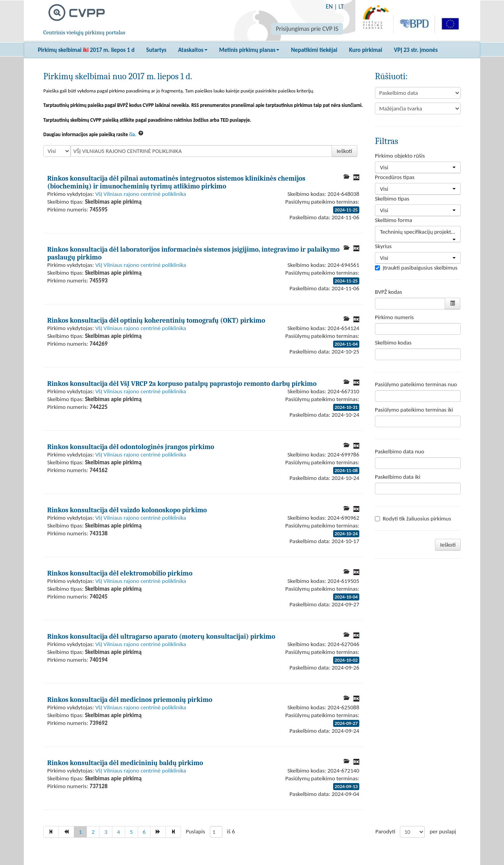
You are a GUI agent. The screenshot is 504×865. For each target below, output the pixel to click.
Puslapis (195, 831)
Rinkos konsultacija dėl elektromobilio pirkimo (120, 573)
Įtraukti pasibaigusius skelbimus (416, 268)
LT (341, 6)
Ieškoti (344, 151)
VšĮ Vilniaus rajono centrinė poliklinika (141, 194)
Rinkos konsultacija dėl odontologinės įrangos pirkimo (131, 447)
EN (329, 6)
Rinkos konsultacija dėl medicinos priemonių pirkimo (130, 700)
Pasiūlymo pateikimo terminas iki (414, 410)
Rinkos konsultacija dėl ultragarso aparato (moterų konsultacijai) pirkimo (161, 636)
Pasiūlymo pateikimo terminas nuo (416, 384)
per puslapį (443, 831)
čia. (133, 134)
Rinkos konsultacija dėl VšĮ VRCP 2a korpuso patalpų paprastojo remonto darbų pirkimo (182, 384)
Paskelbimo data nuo (399, 451)
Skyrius (383, 246)
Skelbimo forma (393, 220)
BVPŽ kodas (389, 292)
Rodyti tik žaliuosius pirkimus (413, 519)
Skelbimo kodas (393, 343)
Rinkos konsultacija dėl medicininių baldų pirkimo (125, 763)
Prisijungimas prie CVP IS (307, 29)
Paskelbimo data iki (398, 477)
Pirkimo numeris (394, 317)
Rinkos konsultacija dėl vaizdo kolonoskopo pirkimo (127, 510)
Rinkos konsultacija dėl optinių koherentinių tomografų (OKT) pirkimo (156, 320)
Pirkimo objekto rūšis (400, 156)
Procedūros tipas (395, 177)
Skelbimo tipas (392, 199)
